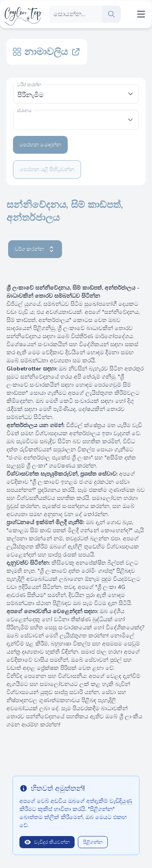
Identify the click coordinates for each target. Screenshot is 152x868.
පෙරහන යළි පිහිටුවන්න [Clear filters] (47, 169)
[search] (111, 14)
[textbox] (76, 116)
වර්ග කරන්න (35, 249)
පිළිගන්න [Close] (93, 842)
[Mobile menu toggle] (141, 14)
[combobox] (76, 120)
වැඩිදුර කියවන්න (47, 842)
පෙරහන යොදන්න (40, 145)
